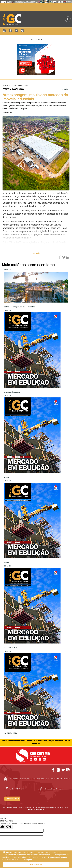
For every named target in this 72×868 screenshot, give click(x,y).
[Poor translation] (9, 827)
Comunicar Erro (12, 799)
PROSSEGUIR (36, 865)
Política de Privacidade (17, 855)
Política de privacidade (36, 810)
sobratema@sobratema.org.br (54, 789)
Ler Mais (36, 253)
